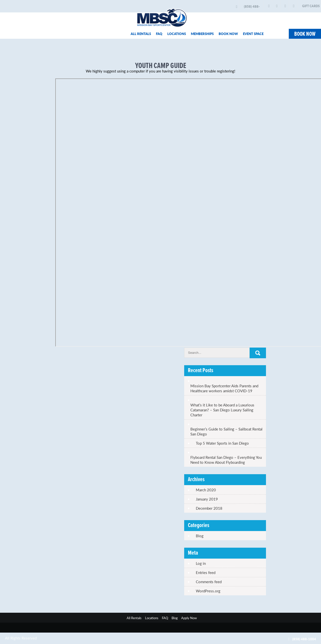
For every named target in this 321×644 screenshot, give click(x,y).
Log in (201, 563)
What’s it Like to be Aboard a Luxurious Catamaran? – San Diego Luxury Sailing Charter (222, 410)
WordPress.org (208, 591)
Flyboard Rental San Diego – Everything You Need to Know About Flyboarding (226, 460)
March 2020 (206, 490)
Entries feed (206, 572)
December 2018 (209, 508)
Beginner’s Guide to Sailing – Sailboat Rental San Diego (226, 431)
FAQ (159, 34)
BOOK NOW (228, 34)
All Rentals (134, 618)
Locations (152, 618)
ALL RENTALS (141, 34)
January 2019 (207, 499)
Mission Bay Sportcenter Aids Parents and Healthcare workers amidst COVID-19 (224, 388)
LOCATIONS (177, 34)
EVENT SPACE (253, 34)
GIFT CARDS (311, 6)
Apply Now (189, 618)
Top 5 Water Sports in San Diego (222, 443)
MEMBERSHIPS (202, 34)
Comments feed (209, 582)
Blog (200, 536)
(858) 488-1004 (252, 8)
